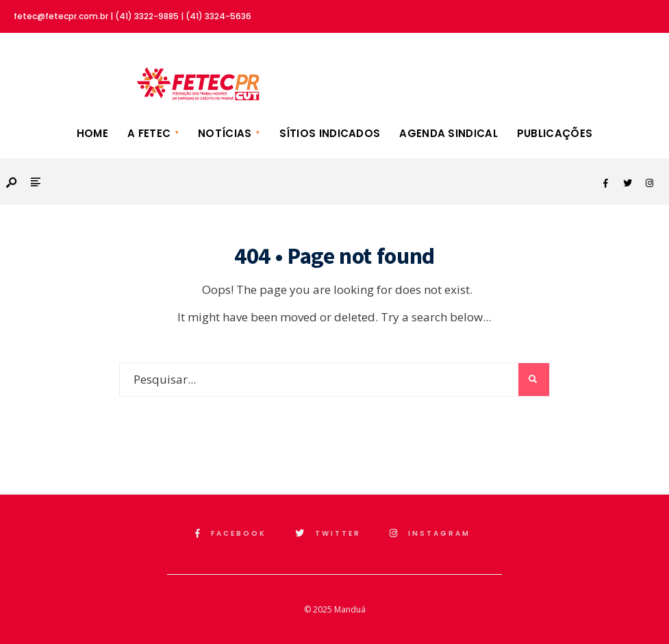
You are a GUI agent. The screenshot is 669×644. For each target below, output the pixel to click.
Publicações (555, 133)
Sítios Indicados (330, 133)
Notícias (225, 133)
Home (92, 133)
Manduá (350, 609)
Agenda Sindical (449, 133)
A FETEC (149, 133)
